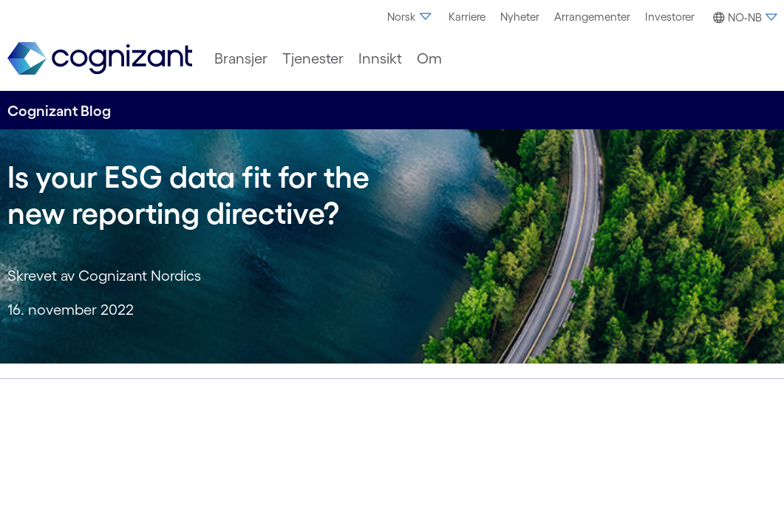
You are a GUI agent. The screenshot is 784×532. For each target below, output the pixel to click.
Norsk (410, 17)
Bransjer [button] (241, 58)
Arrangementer (592, 17)
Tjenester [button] (313, 58)
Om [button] (429, 58)
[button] (743, 18)
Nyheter (520, 17)
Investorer (670, 17)
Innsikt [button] (380, 58)
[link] (100, 59)
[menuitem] (410, 17)
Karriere (467, 17)
